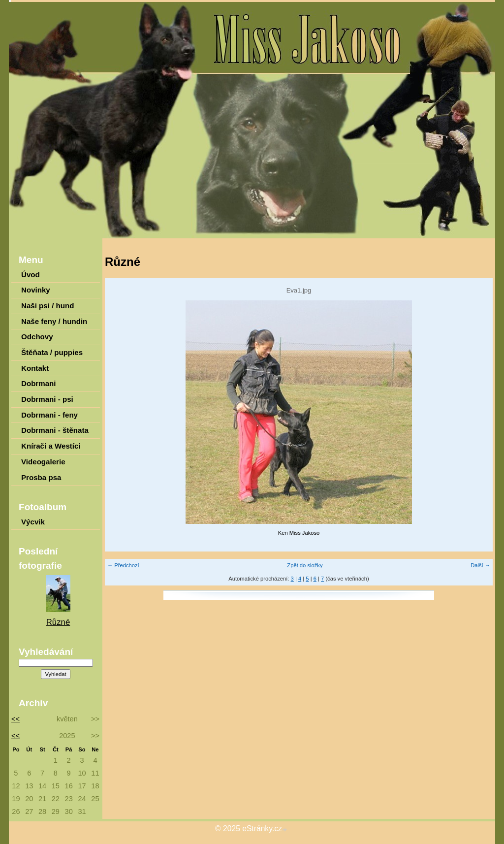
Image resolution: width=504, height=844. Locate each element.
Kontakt (35, 368)
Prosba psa (41, 477)
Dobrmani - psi (47, 399)
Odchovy (37, 337)
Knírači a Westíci (51, 446)
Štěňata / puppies (52, 352)
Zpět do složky (305, 565)
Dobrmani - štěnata (55, 430)
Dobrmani (39, 383)
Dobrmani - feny (49, 415)
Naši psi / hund (47, 306)
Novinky (36, 290)
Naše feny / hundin (54, 321)
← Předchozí (123, 565)
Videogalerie (43, 462)
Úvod (31, 275)
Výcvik (33, 522)
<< (14, 719)
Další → (480, 565)
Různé (58, 622)
